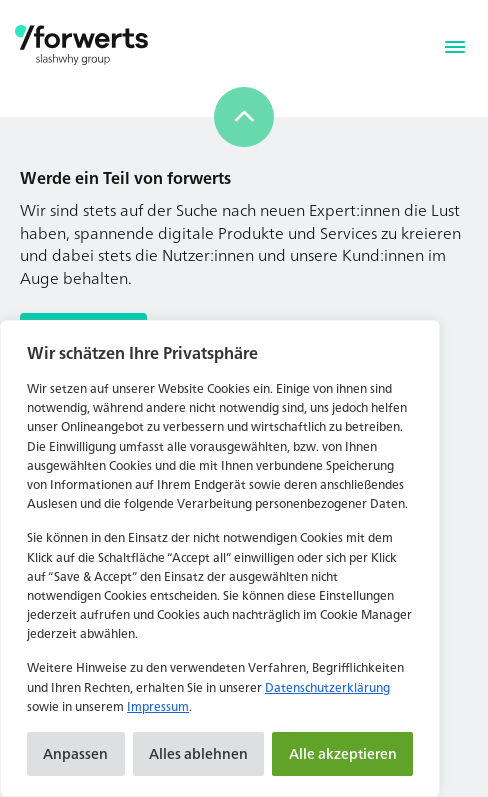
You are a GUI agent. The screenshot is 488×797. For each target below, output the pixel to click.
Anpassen (75, 753)
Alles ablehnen (198, 753)
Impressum (158, 706)
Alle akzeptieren (343, 753)
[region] (220, 558)
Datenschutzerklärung (327, 687)
